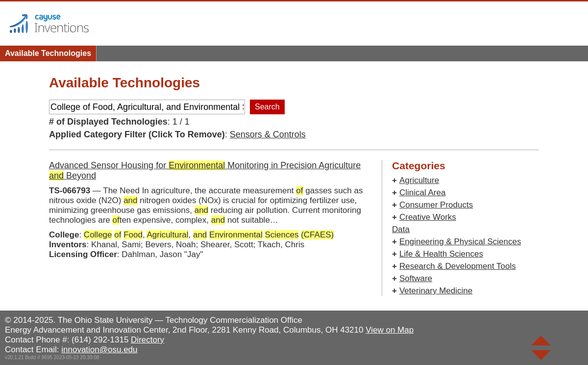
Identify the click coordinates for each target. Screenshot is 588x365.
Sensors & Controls (268, 134)
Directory (147, 340)
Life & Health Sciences (441, 254)
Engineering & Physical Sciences (460, 242)
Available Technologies (48, 53)
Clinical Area (423, 193)
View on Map (390, 330)
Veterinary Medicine (436, 291)
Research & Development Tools (458, 266)
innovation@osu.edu (99, 350)
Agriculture (419, 180)
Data (401, 229)
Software (416, 278)
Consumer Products (436, 205)
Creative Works (428, 217)
